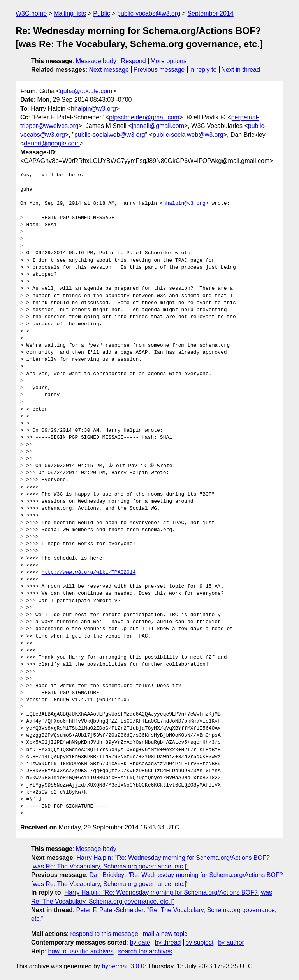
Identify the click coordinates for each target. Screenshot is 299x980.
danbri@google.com (52, 143)
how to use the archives (81, 951)
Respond (134, 61)
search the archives (145, 951)
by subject (199, 942)
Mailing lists (70, 13)
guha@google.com (86, 91)
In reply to (203, 70)
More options (169, 61)
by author (231, 942)
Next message (109, 70)
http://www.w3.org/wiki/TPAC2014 (89, 572)
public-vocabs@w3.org (149, 13)
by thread (168, 942)
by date (140, 942)
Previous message (159, 70)
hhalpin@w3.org (93, 109)
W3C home (31, 13)
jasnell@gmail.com (158, 126)
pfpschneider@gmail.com (144, 117)
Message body (96, 61)
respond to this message (104, 934)
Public (102, 13)
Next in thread (241, 70)
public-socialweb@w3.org (110, 135)
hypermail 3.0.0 (123, 966)
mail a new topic (165, 934)
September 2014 (210, 13)
